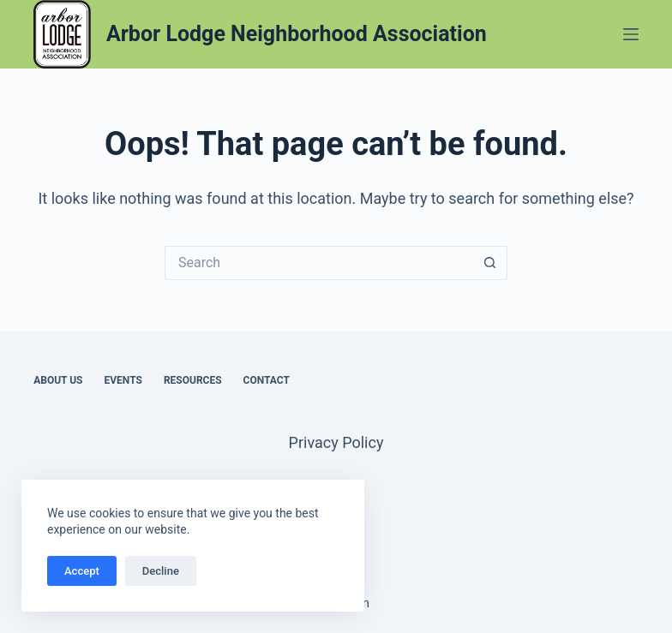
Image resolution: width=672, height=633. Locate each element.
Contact (267, 380)
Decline (161, 571)
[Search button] (490, 263)
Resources (193, 380)
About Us (58, 380)
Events (123, 380)
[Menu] (631, 34)
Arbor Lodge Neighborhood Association (297, 34)
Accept (82, 571)
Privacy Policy (336, 442)
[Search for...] (319, 263)
